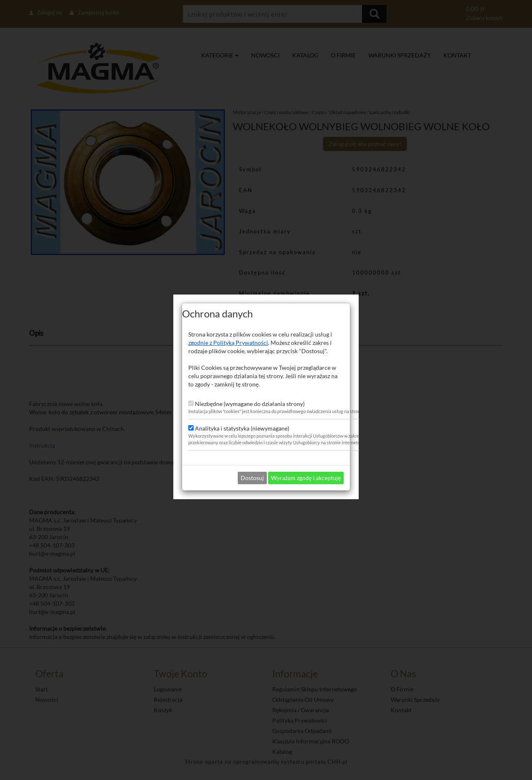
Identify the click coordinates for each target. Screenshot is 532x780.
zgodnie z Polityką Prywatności (228, 334)
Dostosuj (252, 469)
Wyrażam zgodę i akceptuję (306, 469)
